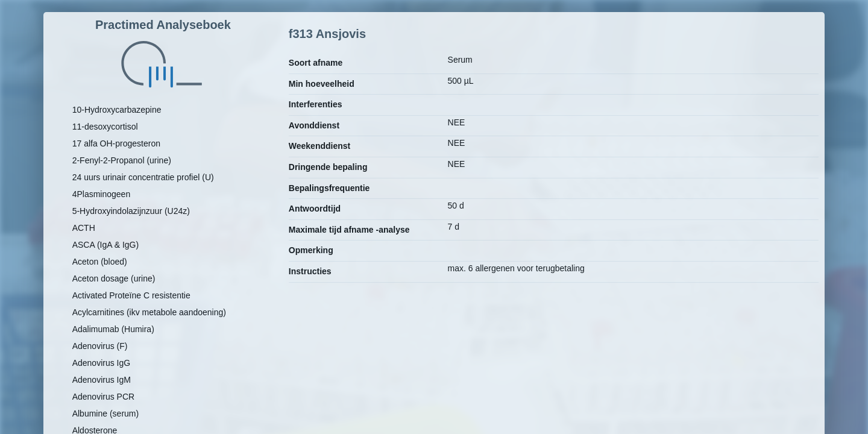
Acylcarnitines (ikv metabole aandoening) (149, 312)
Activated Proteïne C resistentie (131, 295)
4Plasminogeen (102, 194)
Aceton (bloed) (100, 262)
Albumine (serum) (105, 414)
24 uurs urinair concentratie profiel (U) (143, 177)
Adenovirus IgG (102, 363)
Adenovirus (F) (100, 346)
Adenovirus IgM (102, 380)
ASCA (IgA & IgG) (106, 245)
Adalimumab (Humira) (113, 329)
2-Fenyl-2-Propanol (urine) (122, 160)
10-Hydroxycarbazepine (117, 110)
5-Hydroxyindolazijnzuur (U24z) (131, 211)
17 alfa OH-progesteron (116, 143)
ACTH (84, 228)
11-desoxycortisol (105, 127)
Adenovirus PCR (104, 397)
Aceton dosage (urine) (114, 278)
